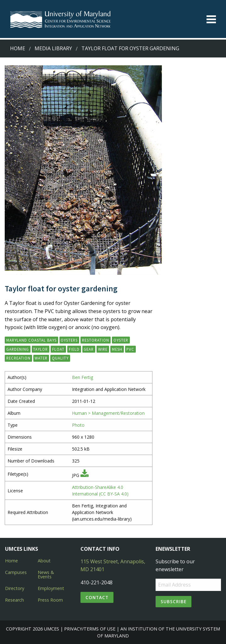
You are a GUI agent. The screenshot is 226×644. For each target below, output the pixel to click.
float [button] (58, 349)
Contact (97, 597)
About (44, 561)
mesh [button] (117, 349)
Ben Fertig (83, 377)
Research (14, 600)
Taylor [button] (40, 349)
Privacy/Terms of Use (90, 629)
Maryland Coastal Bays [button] (31, 340)
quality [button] (60, 358)
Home (18, 48)
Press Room (50, 600)
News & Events (46, 574)
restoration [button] (96, 340)
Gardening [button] (18, 349)
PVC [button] (130, 349)
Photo (78, 425)
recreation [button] (18, 358)
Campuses (16, 572)
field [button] (74, 349)
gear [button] (89, 349)
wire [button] (103, 349)
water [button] (41, 358)
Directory (15, 588)
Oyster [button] (121, 340)
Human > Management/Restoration (108, 413)
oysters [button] (69, 340)
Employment (51, 588)
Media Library (53, 48)
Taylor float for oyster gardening (130, 48)
